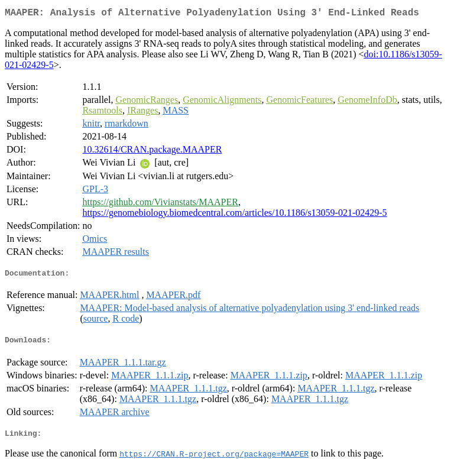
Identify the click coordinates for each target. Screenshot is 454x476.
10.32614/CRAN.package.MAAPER (152, 152)
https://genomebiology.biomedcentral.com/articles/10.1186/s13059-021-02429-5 (234, 215)
